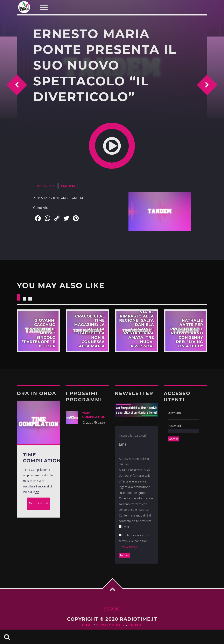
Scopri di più (38, 331)
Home (87, 625)
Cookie (135, 625)
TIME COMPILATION (94, 415)
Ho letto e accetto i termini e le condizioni (134, 541)
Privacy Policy (128, 547)
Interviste (45, 186)
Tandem (68, 186)
